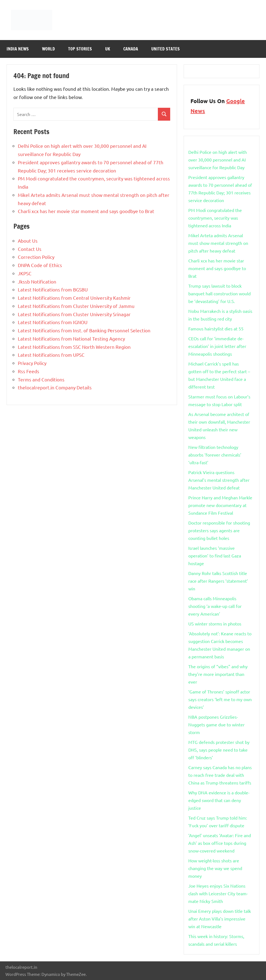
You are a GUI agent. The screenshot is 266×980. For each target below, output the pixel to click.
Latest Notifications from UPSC (51, 355)
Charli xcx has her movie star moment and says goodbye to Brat (86, 211)
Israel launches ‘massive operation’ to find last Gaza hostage (215, 556)
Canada (131, 49)
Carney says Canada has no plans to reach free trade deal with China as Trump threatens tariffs (220, 775)
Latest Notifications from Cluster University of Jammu (76, 306)
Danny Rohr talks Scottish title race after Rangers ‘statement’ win (218, 581)
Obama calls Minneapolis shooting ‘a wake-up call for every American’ (215, 606)
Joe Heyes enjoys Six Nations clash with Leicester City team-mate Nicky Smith (218, 893)
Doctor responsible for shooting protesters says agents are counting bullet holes (219, 530)
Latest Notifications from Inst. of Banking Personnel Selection (84, 330)
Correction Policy (36, 257)
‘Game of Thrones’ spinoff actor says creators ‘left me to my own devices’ (220, 699)
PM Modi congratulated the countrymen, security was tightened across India (215, 218)
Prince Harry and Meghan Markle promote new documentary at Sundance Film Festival (220, 505)
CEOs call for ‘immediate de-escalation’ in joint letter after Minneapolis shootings (217, 346)
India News (18, 49)
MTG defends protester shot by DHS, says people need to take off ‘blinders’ (219, 750)
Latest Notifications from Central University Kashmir (74, 298)
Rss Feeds (29, 371)
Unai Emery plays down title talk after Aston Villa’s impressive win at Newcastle (220, 919)
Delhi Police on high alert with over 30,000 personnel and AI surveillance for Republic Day (218, 160)
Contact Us (30, 249)
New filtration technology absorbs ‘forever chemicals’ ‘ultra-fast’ (215, 455)
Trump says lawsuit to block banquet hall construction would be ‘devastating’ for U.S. (219, 293)
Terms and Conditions (41, 379)
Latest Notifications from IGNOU (53, 322)
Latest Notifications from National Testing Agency (71, 339)
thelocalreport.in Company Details (55, 387)
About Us (28, 241)
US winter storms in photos (215, 624)
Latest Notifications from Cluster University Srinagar (74, 314)
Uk (108, 49)
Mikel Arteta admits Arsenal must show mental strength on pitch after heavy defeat (218, 243)
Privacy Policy (32, 363)
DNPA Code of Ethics (40, 265)
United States (166, 49)
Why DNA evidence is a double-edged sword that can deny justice (219, 800)
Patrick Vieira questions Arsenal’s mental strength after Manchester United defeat (219, 480)
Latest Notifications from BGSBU (53, 289)
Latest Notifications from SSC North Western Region (74, 347)
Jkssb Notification (37, 281)
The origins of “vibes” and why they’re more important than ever (218, 674)
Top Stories (80, 49)
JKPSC (25, 273)
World (48, 49)
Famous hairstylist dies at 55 (216, 328)
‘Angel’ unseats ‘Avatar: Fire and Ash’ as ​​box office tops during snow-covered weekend (220, 843)
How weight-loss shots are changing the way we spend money (215, 868)
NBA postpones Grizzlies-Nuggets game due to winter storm (216, 724)
